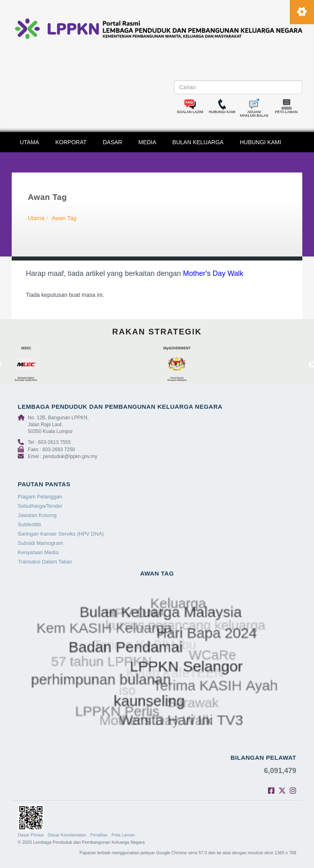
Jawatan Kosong (37, 515)
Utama (36, 218)
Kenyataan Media (38, 552)
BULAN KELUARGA (198, 142)
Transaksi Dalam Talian (45, 562)
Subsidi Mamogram (40, 543)
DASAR (113, 142)
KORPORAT (71, 142)
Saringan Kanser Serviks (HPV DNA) (61, 534)
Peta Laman (123, 835)
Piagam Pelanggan (40, 497)
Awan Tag (64, 218)
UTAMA (29, 142)
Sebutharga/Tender (40, 506)
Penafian (99, 835)
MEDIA (147, 142)
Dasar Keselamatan (67, 835)
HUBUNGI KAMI (261, 142)
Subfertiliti (29, 524)
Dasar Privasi (31, 835)
